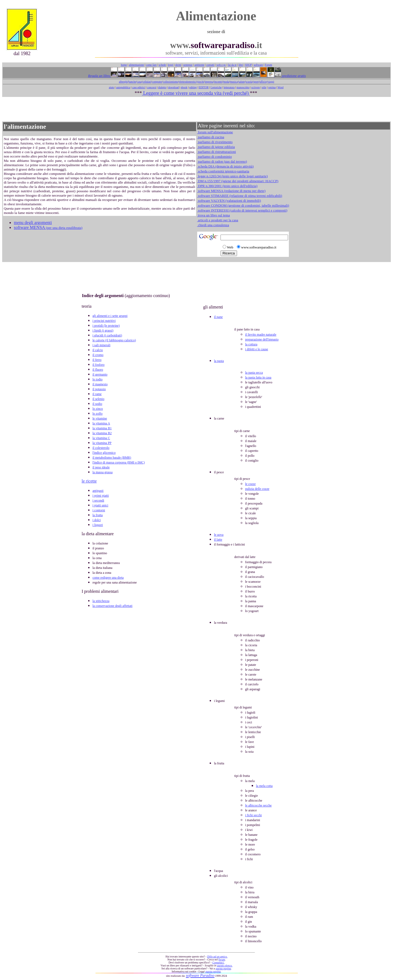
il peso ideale (101, 467)
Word (280, 87)
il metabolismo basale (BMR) (112, 458)
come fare (151, 65)
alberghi (123, 82)
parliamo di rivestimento (215, 142)
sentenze (188, 65)
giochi (201, 82)
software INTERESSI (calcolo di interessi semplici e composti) (242, 210)
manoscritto (243, 87)
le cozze (250, 484)
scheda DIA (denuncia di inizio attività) (226, 166)
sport (256, 82)
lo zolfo (98, 414)
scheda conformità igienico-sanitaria (223, 171)
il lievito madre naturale (261, 335)
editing (193, 87)
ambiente (199, 65)
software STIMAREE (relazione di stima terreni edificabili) (240, 196)
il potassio (99, 389)
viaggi (271, 82)
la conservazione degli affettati (112, 606)
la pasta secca (254, 373)
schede (162, 65)
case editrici (139, 87)
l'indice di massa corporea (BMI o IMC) (119, 462)
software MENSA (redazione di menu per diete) (231, 191)
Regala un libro (100, 76)
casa (139, 82)
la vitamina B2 (102, 433)
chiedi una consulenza (213, 225)
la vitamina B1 (102, 428)
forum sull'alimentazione (215, 132)
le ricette (89, 481)
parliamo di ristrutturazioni (217, 152)
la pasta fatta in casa (258, 377)
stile (264, 87)
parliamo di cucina (211, 137)
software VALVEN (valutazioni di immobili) (229, 201)
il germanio (100, 374)
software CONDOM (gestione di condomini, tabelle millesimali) (243, 205)
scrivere (255, 87)
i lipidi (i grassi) (103, 330)
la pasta (219, 361)
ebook (184, 87)
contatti (210, 65)
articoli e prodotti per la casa (218, 220)
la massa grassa (103, 472)
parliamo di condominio (215, 157)
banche (132, 82)
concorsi (152, 87)
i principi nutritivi (104, 321)
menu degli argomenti (33, 223)
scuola (249, 82)
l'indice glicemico (104, 453)
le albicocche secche (258, 805)
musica (234, 82)
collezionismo (171, 82)
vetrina (272, 87)
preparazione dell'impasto (262, 339)
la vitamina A (101, 423)
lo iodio (98, 379)
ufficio (263, 82)
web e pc (221, 65)
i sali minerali (101, 345)
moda (226, 82)
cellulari (147, 82)
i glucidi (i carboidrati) (107, 335)
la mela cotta (264, 786)
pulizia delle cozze (257, 489)
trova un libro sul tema (214, 215)
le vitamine (100, 418)
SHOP (248, 65)
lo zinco (98, 409)
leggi (171, 65)
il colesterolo (101, 448)
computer (157, 82)
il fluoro (98, 370)
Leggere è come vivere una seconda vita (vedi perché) (196, 93)
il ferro (97, 360)
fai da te (232, 65)
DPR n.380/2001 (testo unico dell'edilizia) (227, 186)
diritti (178, 65)
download (173, 87)
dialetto (162, 87)
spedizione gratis (293, 76)
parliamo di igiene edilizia (216, 147)
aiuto (111, 87)
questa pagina (223, 968)
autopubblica (123, 87)
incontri (218, 82)
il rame (97, 394)
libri (241, 65)
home (124, 65)
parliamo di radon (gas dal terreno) (222, 161)
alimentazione (136, 65)
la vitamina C (101, 438)
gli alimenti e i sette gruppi (110, 316)
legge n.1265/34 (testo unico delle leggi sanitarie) (233, 176)
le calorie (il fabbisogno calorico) (114, 340)
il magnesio (100, 384)
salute (242, 82)
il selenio (98, 399)
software (258, 65)
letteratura (229, 87)
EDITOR (204, 87)
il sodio (97, 404)
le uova (219, 535)
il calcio (98, 350)
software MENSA (48, 227)
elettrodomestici (188, 82)
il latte (218, 540)
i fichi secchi (253, 815)
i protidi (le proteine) (106, 326)
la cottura (251, 344)
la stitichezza (101, 601)
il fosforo (98, 365)
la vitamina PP (102, 443)
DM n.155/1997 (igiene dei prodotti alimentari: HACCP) (238, 181)
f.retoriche (216, 87)
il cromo (98, 355)
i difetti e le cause (257, 349)
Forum (269, 65)
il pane (218, 317)
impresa (209, 82)
